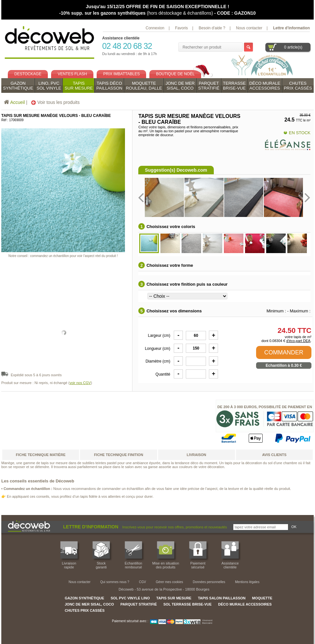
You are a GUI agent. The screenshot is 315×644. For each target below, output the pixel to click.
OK (294, 527)
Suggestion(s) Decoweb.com (176, 170)
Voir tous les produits (55, 102)
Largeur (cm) (159, 335)
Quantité (163, 374)
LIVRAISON (197, 455)
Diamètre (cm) (158, 361)
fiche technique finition (119, 455)
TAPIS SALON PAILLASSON (222, 598)
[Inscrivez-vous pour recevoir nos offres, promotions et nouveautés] (261, 527)
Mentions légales (247, 582)
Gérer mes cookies (170, 582)
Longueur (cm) (157, 348)
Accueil (17, 102)
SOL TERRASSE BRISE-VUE (187, 604)
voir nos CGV (80, 383)
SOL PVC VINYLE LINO (130, 598)
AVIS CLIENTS (274, 455)
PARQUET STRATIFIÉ (139, 604)
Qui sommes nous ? (115, 582)
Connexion (155, 28)
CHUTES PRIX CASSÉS (85, 610)
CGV (143, 582)
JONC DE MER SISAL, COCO (89, 604)
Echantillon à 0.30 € (284, 365)
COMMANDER (284, 352)
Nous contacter (249, 28)
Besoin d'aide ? (212, 28)
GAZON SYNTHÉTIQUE (84, 598)
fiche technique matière (41, 455)
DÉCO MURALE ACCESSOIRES (245, 604)
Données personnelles (209, 582)
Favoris (181, 28)
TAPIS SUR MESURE (174, 598)
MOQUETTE (262, 598)
